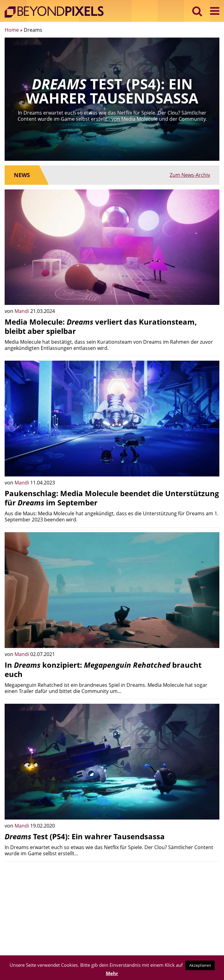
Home (12, 30)
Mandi (22, 311)
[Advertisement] (112, 909)
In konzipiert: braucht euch (103, 669)
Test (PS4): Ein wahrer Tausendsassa (85, 836)
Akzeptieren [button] (200, 965)
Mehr (112, 973)
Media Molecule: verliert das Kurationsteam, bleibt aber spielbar (101, 326)
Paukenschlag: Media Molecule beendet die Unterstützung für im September (112, 498)
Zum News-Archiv (190, 175)
